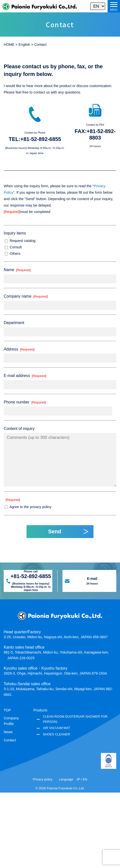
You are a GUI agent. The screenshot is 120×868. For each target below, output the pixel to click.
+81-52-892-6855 (41, 139)
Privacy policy (43, 779)
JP (78, 779)
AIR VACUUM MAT (56, 728)
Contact (10, 740)
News (8, 732)
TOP (7, 710)
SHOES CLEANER (56, 734)
